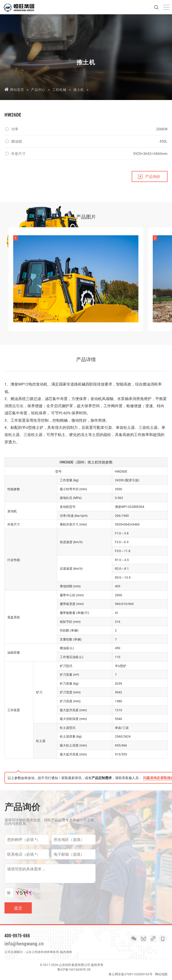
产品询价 (153, 177)
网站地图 (161, 974)
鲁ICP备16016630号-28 (74, 970)
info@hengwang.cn (24, 944)
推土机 (79, 90)
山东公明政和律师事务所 (42, 952)
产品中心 (38, 90)
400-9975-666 (17, 936)
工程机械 (59, 90)
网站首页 (17, 90)
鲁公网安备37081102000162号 (131, 974)
